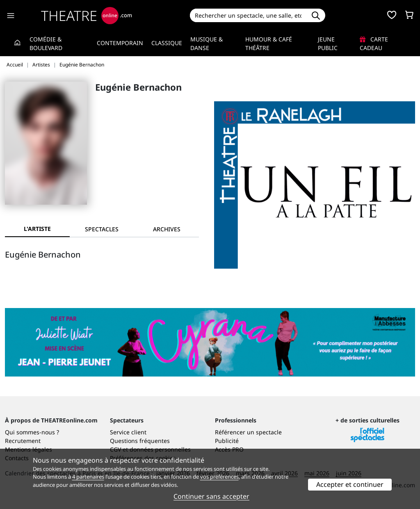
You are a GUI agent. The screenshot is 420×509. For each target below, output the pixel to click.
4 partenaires (88, 477)
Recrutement (23, 441)
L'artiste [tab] (37, 229)
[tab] (102, 229)
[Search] (248, 15)
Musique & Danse (207, 43)
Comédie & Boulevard (46, 43)
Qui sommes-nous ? (32, 432)
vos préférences (219, 477)
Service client (128, 432)
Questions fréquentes (140, 441)
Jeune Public (328, 43)
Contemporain (120, 43)
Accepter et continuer (350, 484)
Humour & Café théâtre (269, 43)
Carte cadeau (374, 43)
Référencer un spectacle (248, 432)
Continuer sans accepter (211, 496)
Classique (167, 43)
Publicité (227, 441)
